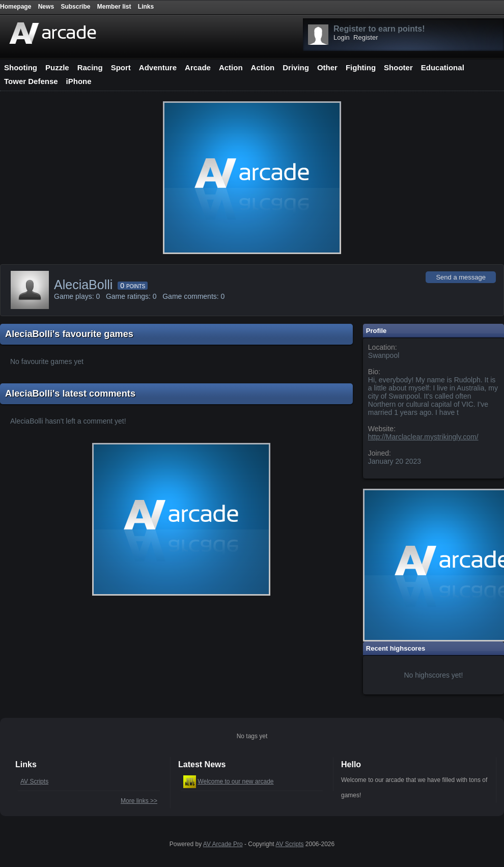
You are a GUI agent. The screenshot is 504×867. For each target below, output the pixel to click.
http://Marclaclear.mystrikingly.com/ (423, 437)
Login (342, 37)
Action (231, 67)
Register (366, 37)
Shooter (398, 67)
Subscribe (75, 7)
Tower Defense (31, 81)
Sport (121, 67)
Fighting (361, 67)
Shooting (21, 67)
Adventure (158, 67)
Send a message (461, 277)
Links (146, 7)
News (46, 7)
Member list (114, 7)
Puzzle (57, 67)
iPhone (79, 81)
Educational (443, 67)
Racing (90, 67)
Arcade (198, 67)
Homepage (16, 7)
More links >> (139, 801)
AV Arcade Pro (223, 844)
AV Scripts (34, 781)
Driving (296, 67)
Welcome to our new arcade (235, 781)
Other (327, 67)
